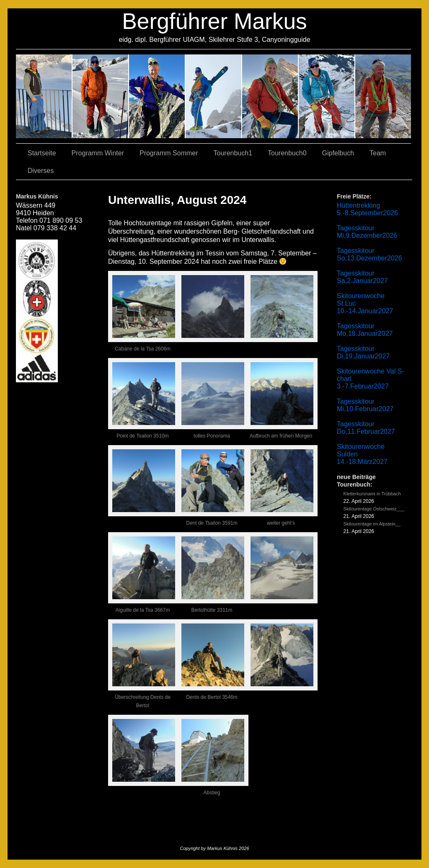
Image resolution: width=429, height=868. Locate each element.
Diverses (41, 171)
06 (383, 96)
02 (44, 96)
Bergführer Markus (214, 21)
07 (157, 96)
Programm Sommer (169, 153)
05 (327, 96)
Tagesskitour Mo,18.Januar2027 (365, 330)
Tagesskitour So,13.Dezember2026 (370, 254)
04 (214, 96)
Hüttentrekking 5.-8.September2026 (367, 209)
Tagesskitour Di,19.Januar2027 (363, 352)
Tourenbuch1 (233, 153)
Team (378, 153)
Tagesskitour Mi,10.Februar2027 (365, 405)
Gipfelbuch (338, 153)
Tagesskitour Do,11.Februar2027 (366, 428)
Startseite (42, 153)
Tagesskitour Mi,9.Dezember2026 (367, 232)
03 (101, 96)
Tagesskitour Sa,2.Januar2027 (362, 277)
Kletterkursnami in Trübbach (372, 494)
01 (270, 96)
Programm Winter (98, 153)
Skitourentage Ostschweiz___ (374, 509)
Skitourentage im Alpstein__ (372, 524)
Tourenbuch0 (287, 153)
